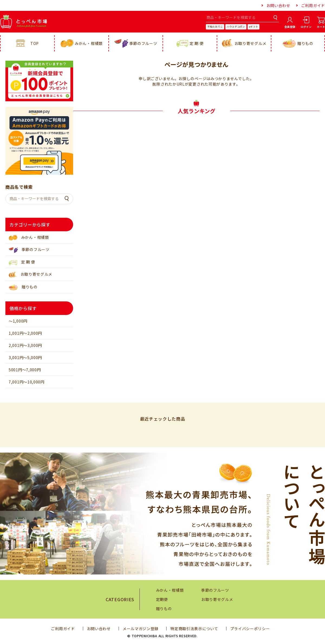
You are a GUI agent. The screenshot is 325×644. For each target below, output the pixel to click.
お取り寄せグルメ (244, 43)
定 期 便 (190, 43)
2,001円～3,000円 (25, 345)
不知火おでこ (215, 27)
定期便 (162, 599)
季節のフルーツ (136, 43)
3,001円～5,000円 (25, 357)
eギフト (254, 27)
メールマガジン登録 (141, 629)
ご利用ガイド (313, 5)
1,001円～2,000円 (25, 333)
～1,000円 (18, 321)
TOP (27, 43)
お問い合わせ (278, 5)
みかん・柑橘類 (82, 43)
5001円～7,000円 (25, 370)
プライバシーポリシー (250, 629)
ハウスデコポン (236, 27)
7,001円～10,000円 (27, 382)
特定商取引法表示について (194, 629)
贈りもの (298, 43)
